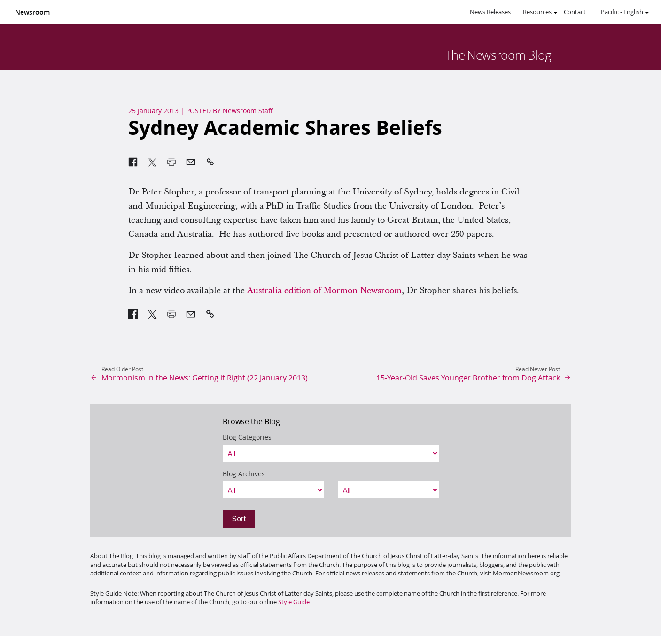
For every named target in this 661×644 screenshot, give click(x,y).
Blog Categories (247, 437)
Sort (239, 519)
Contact (575, 12)
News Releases (490, 12)
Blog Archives (244, 474)
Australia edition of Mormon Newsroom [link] (324, 291)
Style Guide (294, 602)
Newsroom (32, 12)
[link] (133, 314)
